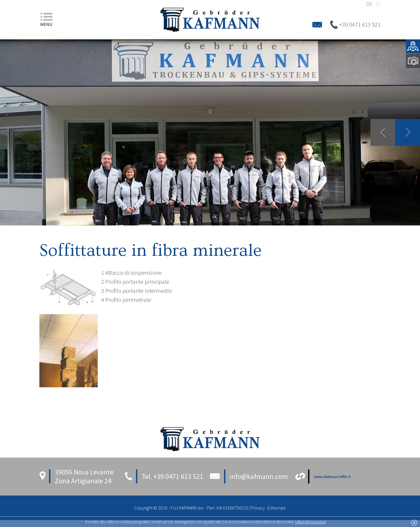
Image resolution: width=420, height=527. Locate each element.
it (378, 4)
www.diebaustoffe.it (332, 477)
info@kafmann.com (259, 476)
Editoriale (277, 508)
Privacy (258, 508)
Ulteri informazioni (310, 522)
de (369, 4)
